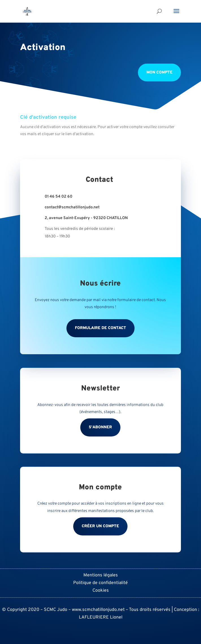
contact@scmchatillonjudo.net (72, 207)
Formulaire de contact (100, 328)
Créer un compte (100, 526)
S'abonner (100, 427)
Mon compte (159, 73)
